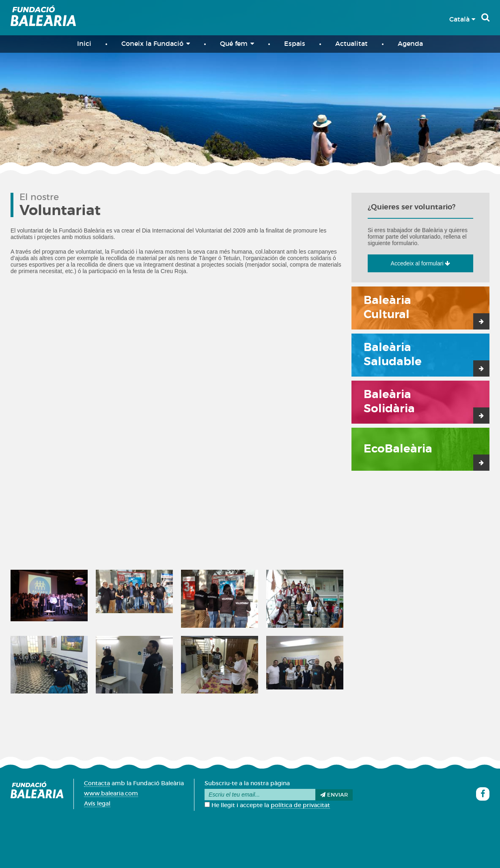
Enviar (334, 795)
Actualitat (351, 44)
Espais (295, 44)
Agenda (410, 44)
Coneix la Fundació (156, 44)
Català (462, 19)
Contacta (97, 784)
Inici (84, 44)
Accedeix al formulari (421, 263)
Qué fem (237, 44)
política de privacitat (300, 806)
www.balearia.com (111, 794)
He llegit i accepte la (267, 806)
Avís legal (97, 804)
